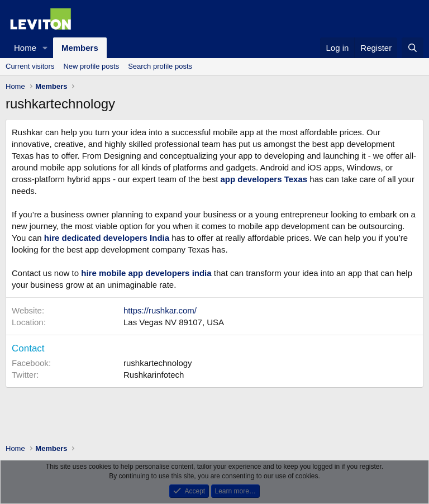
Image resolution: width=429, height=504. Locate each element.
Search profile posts (160, 66)
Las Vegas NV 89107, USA (174, 322)
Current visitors (30, 66)
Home (25, 48)
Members (80, 48)
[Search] (413, 48)
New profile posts (91, 66)
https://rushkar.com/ (160, 310)
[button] (45, 48)
